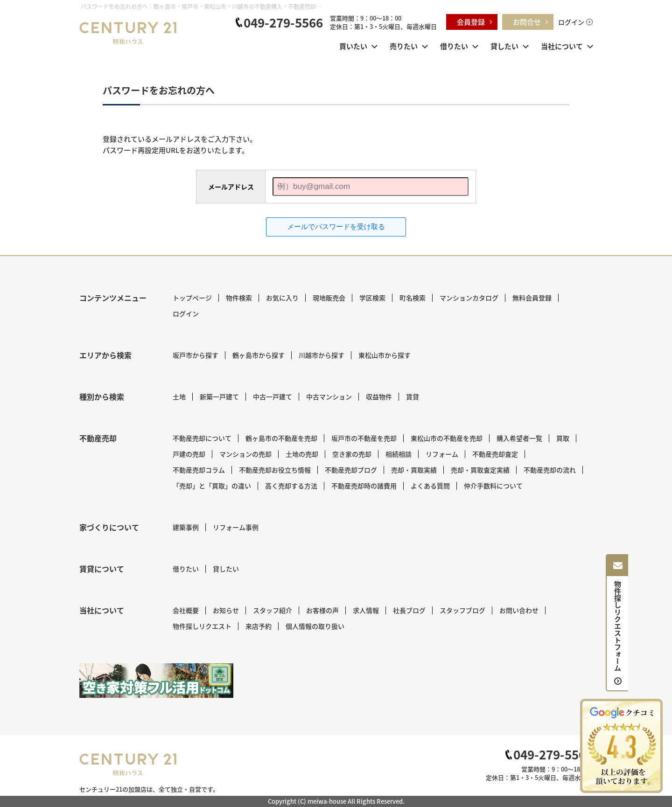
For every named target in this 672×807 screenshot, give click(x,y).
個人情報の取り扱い (315, 626)
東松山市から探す (385, 355)
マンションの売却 (245, 454)
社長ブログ (409, 610)
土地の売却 (302, 454)
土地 (179, 397)
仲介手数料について (493, 486)
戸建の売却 (189, 454)
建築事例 (186, 527)
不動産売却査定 (495, 454)
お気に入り (282, 298)
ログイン (571, 22)
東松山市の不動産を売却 (447, 438)
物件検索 (239, 298)
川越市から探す (322, 355)
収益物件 (379, 397)
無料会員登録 (532, 298)
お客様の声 (322, 610)
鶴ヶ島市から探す (259, 355)
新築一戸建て (219, 397)
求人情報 (366, 610)
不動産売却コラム (199, 470)
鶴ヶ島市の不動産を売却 (281, 438)
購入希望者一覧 (519, 438)
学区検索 (372, 298)
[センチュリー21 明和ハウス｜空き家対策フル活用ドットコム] (156, 681)
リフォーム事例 (236, 527)
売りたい (404, 46)
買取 (563, 438)
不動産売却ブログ (351, 470)
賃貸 (413, 397)
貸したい (504, 46)
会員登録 (471, 22)
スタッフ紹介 (273, 610)
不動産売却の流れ (550, 470)
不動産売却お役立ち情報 (275, 470)
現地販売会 (329, 298)
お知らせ (226, 610)
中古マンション (329, 397)
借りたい (454, 46)
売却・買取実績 (414, 470)
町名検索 (413, 298)
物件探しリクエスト (202, 626)
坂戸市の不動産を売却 (364, 438)
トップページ (192, 298)
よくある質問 (430, 486)
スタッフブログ (462, 610)
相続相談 (399, 454)
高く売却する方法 (291, 486)
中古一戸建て (273, 397)
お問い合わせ (519, 610)
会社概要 (186, 610)
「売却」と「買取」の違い (212, 486)
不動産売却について (202, 438)
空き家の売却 (352, 454)
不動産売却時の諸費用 (364, 486)
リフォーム (442, 454)
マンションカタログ (469, 298)
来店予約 (259, 626)
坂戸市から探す (196, 355)
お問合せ (527, 22)
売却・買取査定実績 (480, 470)
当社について (562, 46)
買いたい (353, 46)
